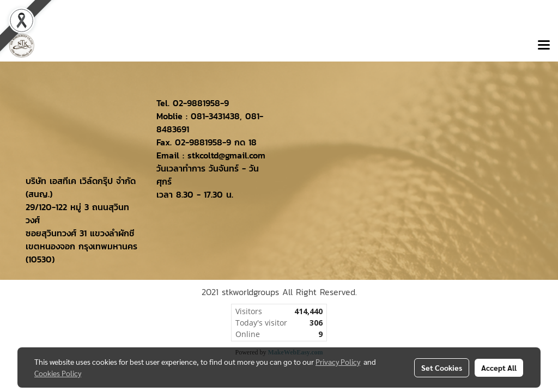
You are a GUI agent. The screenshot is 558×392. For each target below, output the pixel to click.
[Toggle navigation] (544, 46)
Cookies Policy (58, 373)
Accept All (499, 367)
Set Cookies (442, 367)
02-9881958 (196, 103)
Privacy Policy (338, 362)
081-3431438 (215, 116)
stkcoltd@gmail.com (226, 155)
